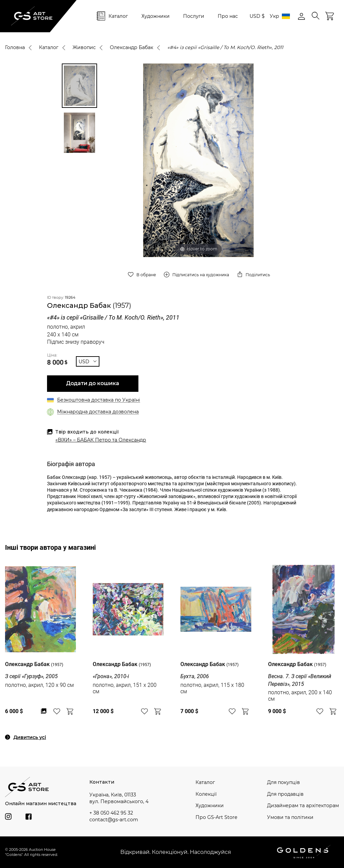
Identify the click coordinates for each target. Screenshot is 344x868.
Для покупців (284, 782)
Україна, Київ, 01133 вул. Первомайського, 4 (119, 798)
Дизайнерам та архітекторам (303, 805)
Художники (156, 16)
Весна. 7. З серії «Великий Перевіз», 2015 (300, 680)
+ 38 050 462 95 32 (111, 813)
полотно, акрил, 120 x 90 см (39, 685)
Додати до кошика (92, 383)
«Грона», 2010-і (111, 676)
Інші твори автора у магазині (50, 547)
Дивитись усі (30, 737)
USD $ (257, 16)
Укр (280, 16)
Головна (15, 47)
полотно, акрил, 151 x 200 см (125, 688)
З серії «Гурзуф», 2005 (31, 676)
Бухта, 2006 (195, 676)
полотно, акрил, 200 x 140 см (300, 696)
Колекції (206, 794)
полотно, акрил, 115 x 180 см (212, 688)
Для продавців (285, 794)
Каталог (118, 16)
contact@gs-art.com (114, 820)
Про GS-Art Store (216, 817)
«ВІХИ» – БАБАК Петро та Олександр (101, 440)
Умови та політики (290, 817)
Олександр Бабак (132, 47)
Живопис (84, 47)
